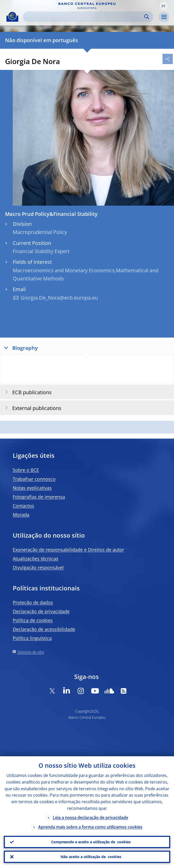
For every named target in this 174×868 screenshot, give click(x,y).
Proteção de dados (33, 602)
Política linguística (32, 638)
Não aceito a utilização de (91, 857)
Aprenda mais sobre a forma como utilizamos (90, 827)
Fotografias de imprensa (39, 497)
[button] (164, 6)
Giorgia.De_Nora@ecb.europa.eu (59, 298)
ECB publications (27, 392)
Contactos (23, 506)
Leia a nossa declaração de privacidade (90, 817)
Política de (33, 620)
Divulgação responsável (38, 567)
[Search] (84, 17)
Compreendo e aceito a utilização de (91, 842)
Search (147, 17)
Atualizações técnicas (36, 559)
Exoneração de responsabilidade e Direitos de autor (68, 550)
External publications (31, 408)
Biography (20, 348)
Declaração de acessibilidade (44, 629)
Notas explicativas (32, 488)
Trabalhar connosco (34, 479)
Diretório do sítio (31, 652)
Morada (21, 515)
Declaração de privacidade (41, 611)
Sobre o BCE (26, 470)
